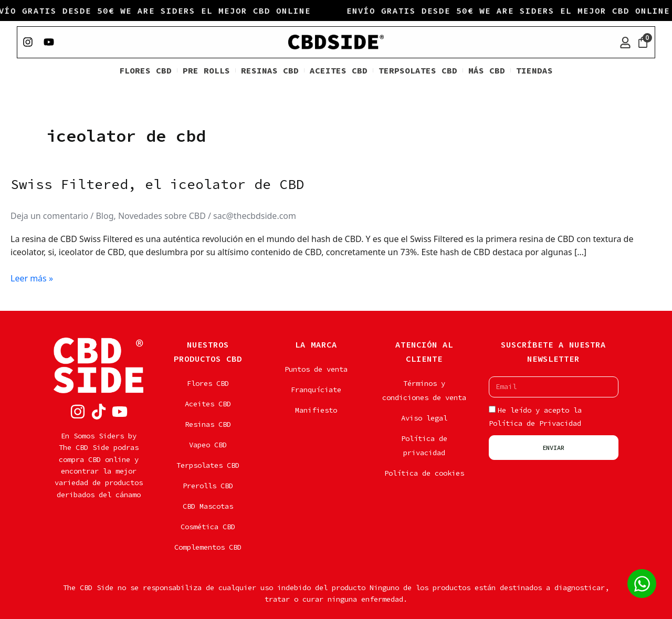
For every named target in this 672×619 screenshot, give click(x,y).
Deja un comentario (49, 217)
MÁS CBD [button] (487, 71)
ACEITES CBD (339, 71)
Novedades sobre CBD (162, 217)
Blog (105, 217)
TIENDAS (534, 71)
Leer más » (32, 279)
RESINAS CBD (270, 71)
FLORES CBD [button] (145, 71)
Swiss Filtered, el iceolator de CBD (157, 185)
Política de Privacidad (535, 423)
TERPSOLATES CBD (418, 71)
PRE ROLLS (206, 71)
